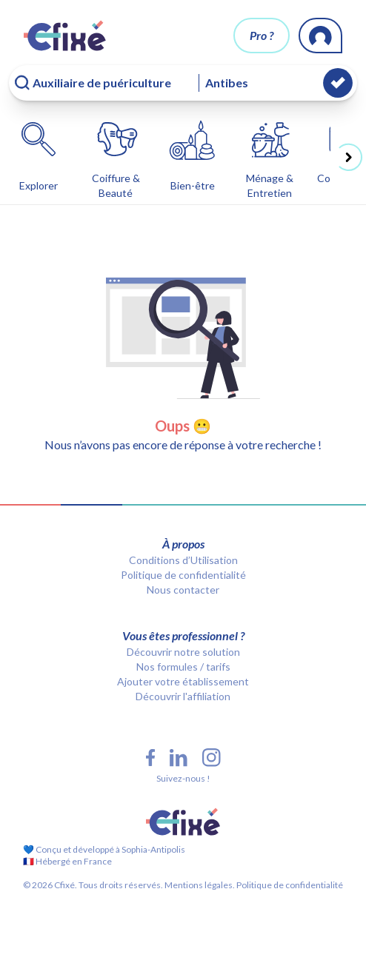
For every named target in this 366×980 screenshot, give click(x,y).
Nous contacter (183, 590)
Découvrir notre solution (183, 652)
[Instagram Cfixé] (212, 758)
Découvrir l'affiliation (183, 696)
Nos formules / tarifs (183, 667)
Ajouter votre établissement (183, 681)
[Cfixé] (65, 36)
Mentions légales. (199, 885)
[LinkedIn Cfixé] (179, 758)
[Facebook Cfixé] (150, 758)
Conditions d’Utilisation (183, 560)
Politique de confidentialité (183, 575)
